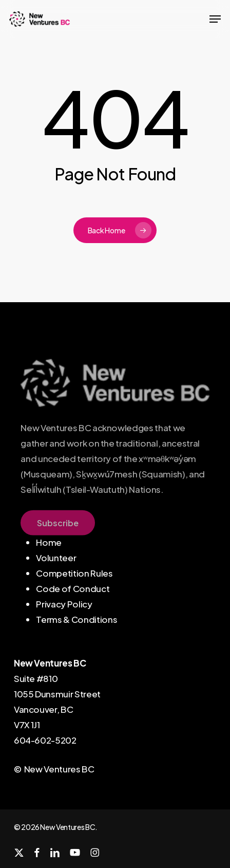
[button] (215, 19)
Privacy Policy (64, 604)
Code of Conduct (73, 588)
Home (49, 542)
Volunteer (56, 558)
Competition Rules (74, 573)
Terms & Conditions (76, 619)
